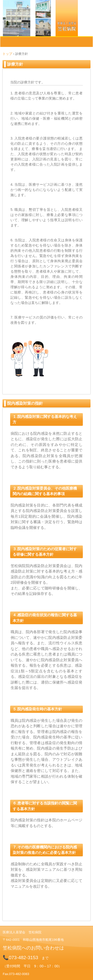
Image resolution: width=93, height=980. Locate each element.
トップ (7, 54)
